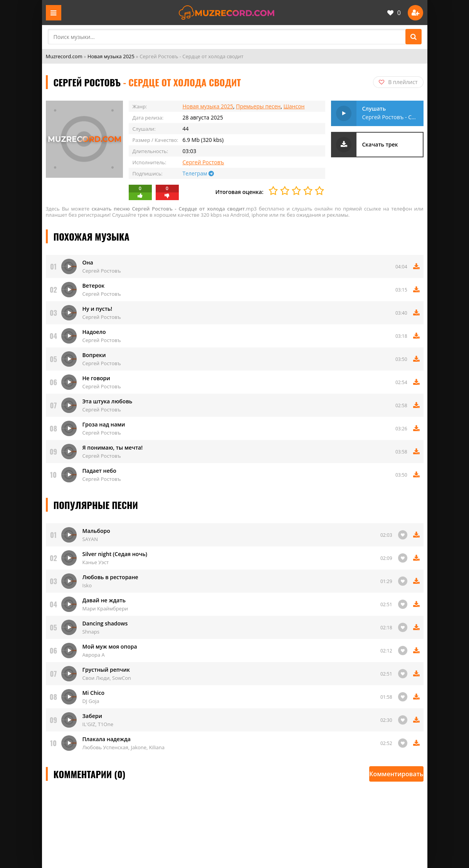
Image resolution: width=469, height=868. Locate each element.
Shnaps (91, 632)
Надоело (94, 332)
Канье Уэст (96, 562)
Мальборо (96, 531)
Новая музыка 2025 (111, 56)
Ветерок (94, 286)
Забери (92, 716)
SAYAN (90, 539)
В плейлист (398, 82)
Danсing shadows (105, 623)
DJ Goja (91, 701)
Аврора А (94, 655)
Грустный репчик (106, 670)
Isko (87, 585)
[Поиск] (414, 37)
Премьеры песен (258, 106)
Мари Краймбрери (105, 608)
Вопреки (94, 355)
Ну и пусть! (97, 309)
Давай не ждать (104, 600)
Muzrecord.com (64, 56)
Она (88, 262)
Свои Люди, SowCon (107, 678)
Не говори (96, 378)
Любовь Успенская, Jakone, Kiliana (124, 747)
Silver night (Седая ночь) (115, 554)
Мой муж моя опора (110, 646)
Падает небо (99, 471)
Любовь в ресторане (110, 577)
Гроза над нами (104, 424)
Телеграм (198, 173)
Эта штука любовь (108, 401)
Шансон (294, 106)
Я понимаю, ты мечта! (113, 447)
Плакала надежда (107, 739)
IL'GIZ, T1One (98, 724)
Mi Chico (94, 693)
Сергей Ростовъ (203, 162)
